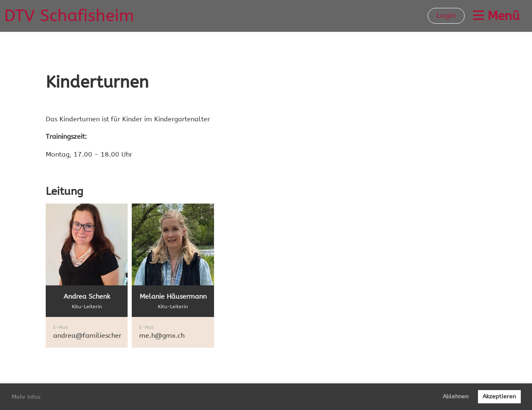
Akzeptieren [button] (499, 396)
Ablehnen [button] (456, 396)
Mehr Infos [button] (26, 397)
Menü (496, 16)
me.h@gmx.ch (162, 335)
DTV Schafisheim (69, 16)
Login (446, 15)
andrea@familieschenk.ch (94, 335)
